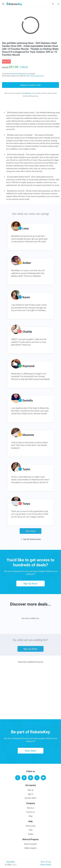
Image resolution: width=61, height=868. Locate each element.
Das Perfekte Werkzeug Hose (19, 74)
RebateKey (11, 862)
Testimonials (30, 826)
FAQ (30, 830)
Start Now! (30, 531)
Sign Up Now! (30, 583)
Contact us (30, 812)
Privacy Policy (46, 865)
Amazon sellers (30, 798)
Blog (30, 816)
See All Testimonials (30, 539)
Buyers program (31, 844)
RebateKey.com (29, 93)
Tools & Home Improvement (35, 76)
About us (31, 808)
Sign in (30, 794)
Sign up (31, 790)
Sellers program (30, 848)
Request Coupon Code (30, 85)
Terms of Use (46, 862)
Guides (31, 834)
